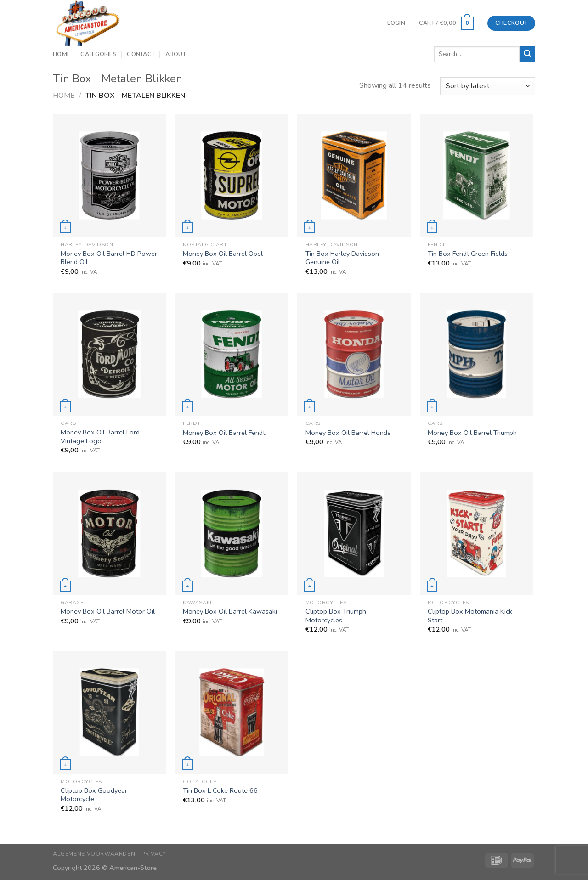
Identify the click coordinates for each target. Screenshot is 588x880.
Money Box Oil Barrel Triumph (472, 433)
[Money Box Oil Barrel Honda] (354, 354)
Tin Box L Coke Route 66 (220, 791)
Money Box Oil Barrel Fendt (224, 433)
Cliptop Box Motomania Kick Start (470, 616)
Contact (141, 54)
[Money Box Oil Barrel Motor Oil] (110, 533)
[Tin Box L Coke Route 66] (232, 712)
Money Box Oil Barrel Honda (348, 433)
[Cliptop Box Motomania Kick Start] (477, 533)
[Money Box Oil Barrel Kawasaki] (232, 533)
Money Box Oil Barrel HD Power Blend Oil (109, 258)
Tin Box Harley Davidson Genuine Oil (342, 258)
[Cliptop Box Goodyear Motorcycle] (110, 712)
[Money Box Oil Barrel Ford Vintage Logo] (110, 354)
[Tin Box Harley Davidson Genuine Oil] (354, 175)
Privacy (154, 854)
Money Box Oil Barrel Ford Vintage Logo (100, 437)
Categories (99, 54)
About (176, 54)
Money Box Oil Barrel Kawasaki (230, 612)
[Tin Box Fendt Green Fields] (477, 175)
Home (62, 54)
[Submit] (527, 54)
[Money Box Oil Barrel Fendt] (232, 354)
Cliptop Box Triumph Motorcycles (336, 616)
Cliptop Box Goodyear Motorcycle (94, 795)
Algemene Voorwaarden (94, 854)
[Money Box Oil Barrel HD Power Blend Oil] (110, 175)
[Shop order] (488, 86)
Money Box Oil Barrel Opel (223, 254)
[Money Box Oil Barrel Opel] (232, 175)
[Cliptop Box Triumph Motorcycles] (354, 533)
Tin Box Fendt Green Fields (468, 254)
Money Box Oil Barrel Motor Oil (108, 612)
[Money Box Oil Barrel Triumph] (477, 354)
